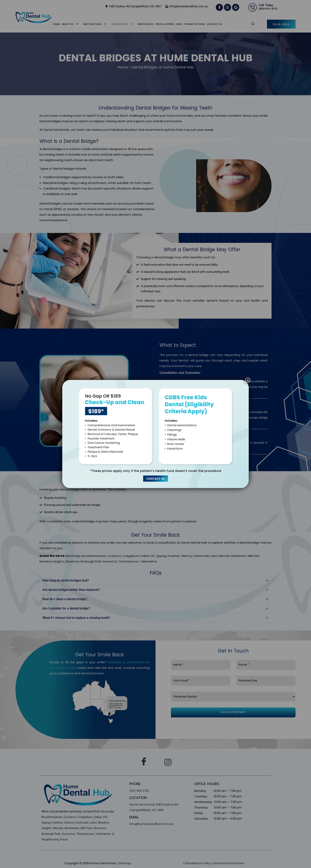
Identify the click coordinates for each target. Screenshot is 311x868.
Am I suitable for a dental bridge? (66, 608)
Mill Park (253, 556)
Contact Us (215, 24)
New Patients (146, 24)
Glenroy (187, 556)
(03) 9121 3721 (268, 9)
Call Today (266, 5)
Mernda (224, 556)
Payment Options (194, 24)
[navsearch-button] (251, 24)
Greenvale (201, 556)
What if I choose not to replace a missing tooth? (76, 618)
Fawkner (174, 556)
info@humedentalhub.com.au (151, 824)
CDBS (179, 24)
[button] (155, 581)
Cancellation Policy (197, 863)
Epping (162, 556)
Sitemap (125, 863)
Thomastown (129, 561)
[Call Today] (253, 7)
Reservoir (72, 561)
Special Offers (165, 24)
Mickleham (239, 556)
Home (56, 24)
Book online (281, 24)
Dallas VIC (148, 556)
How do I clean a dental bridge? (65, 599)
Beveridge (73, 556)
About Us (71, 24)
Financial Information (229, 863)
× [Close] (248, 380)
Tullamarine (148, 561)
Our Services (123, 24)
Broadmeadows (94, 556)
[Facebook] (144, 762)
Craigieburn (131, 556)
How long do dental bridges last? (66, 580)
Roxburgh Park (91, 561)
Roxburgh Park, (51, 834)
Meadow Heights (52, 561)
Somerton (110, 561)
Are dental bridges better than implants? (71, 590)
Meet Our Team (96, 24)
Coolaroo (114, 556)
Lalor (214, 556)
